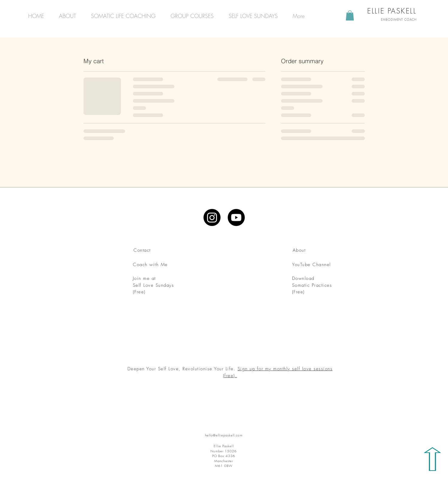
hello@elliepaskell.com (224, 435)
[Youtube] (236, 217)
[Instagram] (212, 217)
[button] (350, 15)
